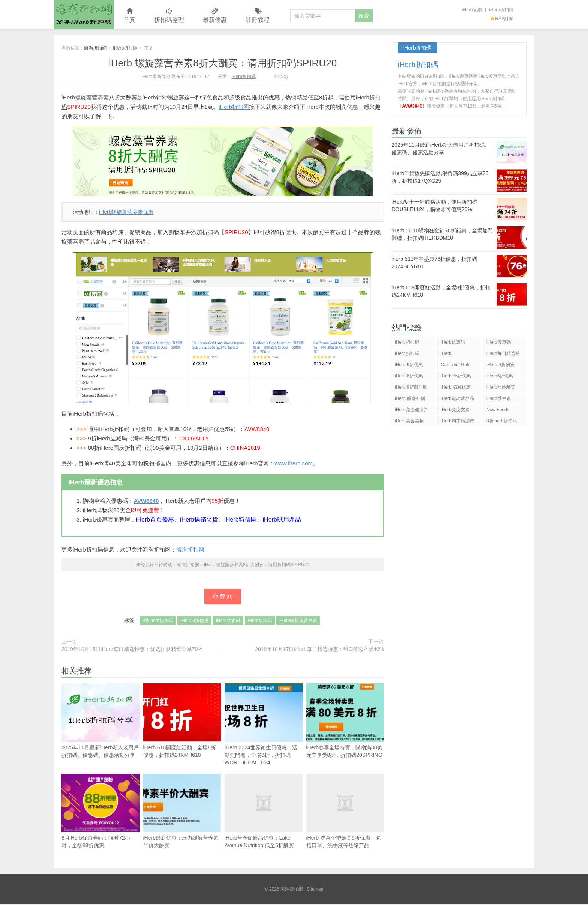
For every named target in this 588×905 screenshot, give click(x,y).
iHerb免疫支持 (455, 410)
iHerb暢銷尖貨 (199, 519)
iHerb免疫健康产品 (412, 411)
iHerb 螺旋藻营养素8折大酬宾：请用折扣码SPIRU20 (223, 63)
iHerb (446, 353)
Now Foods (498, 410)
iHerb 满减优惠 (456, 387)
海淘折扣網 (84, 15)
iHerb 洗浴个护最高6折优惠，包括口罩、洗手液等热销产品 (345, 812)
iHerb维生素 (499, 398)
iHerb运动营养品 (457, 398)
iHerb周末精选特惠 (457, 422)
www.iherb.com (294, 463)
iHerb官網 (472, 10)
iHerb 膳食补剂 (410, 398)
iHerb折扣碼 (501, 10)
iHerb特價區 (240, 519)
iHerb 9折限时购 (411, 387)
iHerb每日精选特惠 (503, 355)
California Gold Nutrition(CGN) (455, 366)
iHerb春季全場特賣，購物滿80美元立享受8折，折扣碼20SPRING (345, 721)
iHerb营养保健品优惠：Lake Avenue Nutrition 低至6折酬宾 (264, 812)
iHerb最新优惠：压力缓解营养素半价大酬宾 (182, 812)
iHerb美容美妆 (409, 421)
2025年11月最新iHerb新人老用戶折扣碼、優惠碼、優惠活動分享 (100, 735)
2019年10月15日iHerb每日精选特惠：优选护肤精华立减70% (132, 650)
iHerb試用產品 (282, 519)
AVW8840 (146, 501)
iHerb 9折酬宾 (500, 365)
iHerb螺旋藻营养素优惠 (126, 212)
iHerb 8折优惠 (194, 621)
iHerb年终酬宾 (501, 387)
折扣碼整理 (169, 16)
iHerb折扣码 (260, 621)
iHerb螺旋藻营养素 (85, 97)
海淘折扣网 (190, 549)
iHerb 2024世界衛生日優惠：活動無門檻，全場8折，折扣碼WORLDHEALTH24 (264, 725)
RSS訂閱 (502, 19)
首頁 (129, 16)
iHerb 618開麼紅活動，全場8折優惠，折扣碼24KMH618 (182, 721)
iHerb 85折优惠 (456, 376)
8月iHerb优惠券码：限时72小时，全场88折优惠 (100, 812)
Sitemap (315, 890)
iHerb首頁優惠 (155, 519)
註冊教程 (258, 16)
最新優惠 (215, 16)
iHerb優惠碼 (499, 342)
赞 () (223, 597)
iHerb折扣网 (234, 107)
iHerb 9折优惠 (409, 365)
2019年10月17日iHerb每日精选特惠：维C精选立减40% (319, 650)
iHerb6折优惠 (500, 376)
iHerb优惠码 (228, 621)
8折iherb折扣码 (158, 621)
